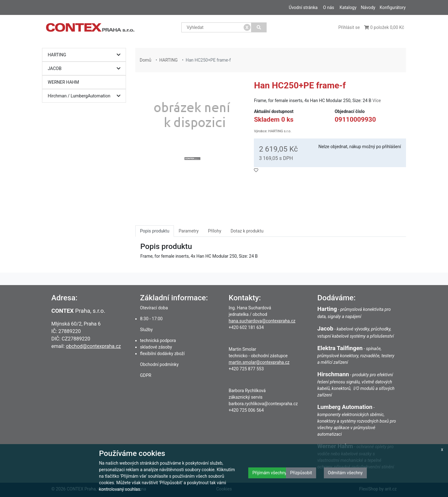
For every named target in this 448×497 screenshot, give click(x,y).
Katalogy (348, 7)
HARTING (86, 55)
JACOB (86, 69)
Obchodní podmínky (159, 364)
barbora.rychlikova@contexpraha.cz (263, 404)
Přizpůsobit (301, 473)
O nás (329, 7)
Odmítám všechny (345, 473)
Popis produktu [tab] (155, 231)
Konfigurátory (393, 7)
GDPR (146, 375)
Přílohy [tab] (215, 231)
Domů (145, 60)
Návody (368, 7)
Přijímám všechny (269, 473)
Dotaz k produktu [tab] (247, 231)
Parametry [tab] (189, 231)
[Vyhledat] (259, 27)
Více (377, 101)
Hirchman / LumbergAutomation (86, 96)
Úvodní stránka (303, 7)
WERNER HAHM (64, 82)
